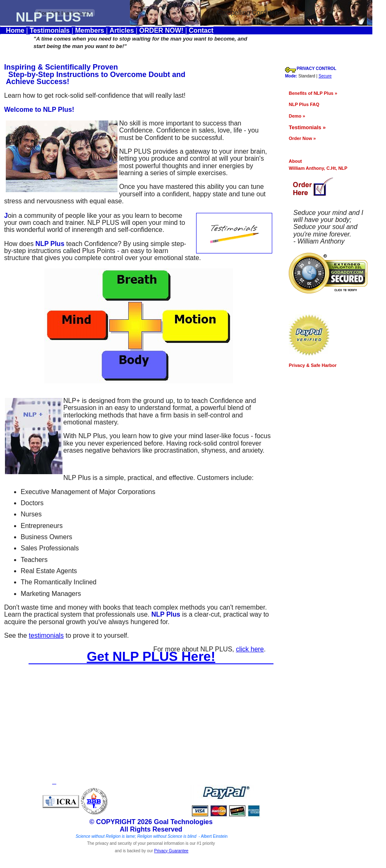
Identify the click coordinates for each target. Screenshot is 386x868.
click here (265, 642)
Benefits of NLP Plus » (328, 93)
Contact (201, 30)
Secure (340, 76)
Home (13, 30)
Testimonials (51, 30)
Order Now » (317, 138)
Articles (123, 30)
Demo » (312, 116)
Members (91, 30)
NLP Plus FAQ (319, 104)
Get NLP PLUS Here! (151, 649)
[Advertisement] (153, 719)
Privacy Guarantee (171, 843)
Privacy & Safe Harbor (328, 365)
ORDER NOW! (162, 30)
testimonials (46, 628)
